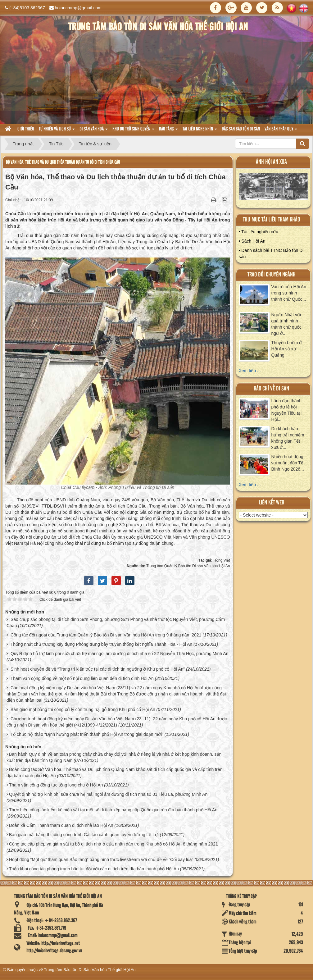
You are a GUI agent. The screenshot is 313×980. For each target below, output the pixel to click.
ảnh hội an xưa (271, 162)
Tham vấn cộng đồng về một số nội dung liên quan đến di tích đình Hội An (82, 678)
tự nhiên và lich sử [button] (57, 131)
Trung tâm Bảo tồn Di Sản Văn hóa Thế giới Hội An (90, 970)
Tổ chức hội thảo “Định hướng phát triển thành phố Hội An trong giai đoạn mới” (87, 734)
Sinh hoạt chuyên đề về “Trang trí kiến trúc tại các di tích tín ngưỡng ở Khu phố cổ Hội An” (98, 669)
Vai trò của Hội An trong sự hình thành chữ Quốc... (289, 293)
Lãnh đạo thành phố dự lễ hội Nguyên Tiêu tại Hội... (287, 410)
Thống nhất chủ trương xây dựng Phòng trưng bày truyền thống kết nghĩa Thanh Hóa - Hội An (101, 644)
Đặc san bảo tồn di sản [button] (241, 129)
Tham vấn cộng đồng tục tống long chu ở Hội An (56, 785)
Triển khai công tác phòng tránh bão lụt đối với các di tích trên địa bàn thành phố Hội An (94, 869)
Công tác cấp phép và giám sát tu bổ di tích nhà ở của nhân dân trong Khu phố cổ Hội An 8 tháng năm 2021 (113, 844)
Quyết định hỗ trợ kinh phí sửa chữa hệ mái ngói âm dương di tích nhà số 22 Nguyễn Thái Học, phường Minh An (120, 654)
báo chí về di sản (271, 389)
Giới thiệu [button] (26, 129)
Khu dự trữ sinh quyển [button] (133, 131)
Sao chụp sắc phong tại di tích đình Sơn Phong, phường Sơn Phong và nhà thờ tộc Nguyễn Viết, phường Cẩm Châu (116, 622)
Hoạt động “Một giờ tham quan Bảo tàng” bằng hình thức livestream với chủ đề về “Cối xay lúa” (101, 859)
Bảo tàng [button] (168, 131)
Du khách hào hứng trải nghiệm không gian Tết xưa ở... (288, 438)
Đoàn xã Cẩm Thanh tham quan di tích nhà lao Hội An (61, 825)
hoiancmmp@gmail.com (78, 8)
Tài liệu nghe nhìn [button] (200, 131)
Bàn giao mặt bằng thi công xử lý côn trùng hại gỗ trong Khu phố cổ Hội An (83, 709)
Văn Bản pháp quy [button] (281, 131)
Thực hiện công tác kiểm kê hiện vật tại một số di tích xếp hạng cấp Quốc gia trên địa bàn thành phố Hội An (113, 810)
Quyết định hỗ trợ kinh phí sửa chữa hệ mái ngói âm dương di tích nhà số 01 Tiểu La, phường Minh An (108, 794)
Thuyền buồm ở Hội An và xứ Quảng (287, 349)
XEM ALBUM (273, 188)
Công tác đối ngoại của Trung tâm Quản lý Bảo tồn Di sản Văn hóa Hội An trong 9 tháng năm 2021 (106, 635)
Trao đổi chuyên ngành (272, 275)
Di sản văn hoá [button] (94, 131)
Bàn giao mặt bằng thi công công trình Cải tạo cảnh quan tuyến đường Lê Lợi (84, 835)
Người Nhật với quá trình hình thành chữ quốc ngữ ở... (286, 324)
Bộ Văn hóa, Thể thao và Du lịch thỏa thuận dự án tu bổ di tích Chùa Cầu (63, 162)
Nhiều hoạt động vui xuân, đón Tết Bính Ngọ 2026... (288, 463)
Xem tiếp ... (250, 371)
